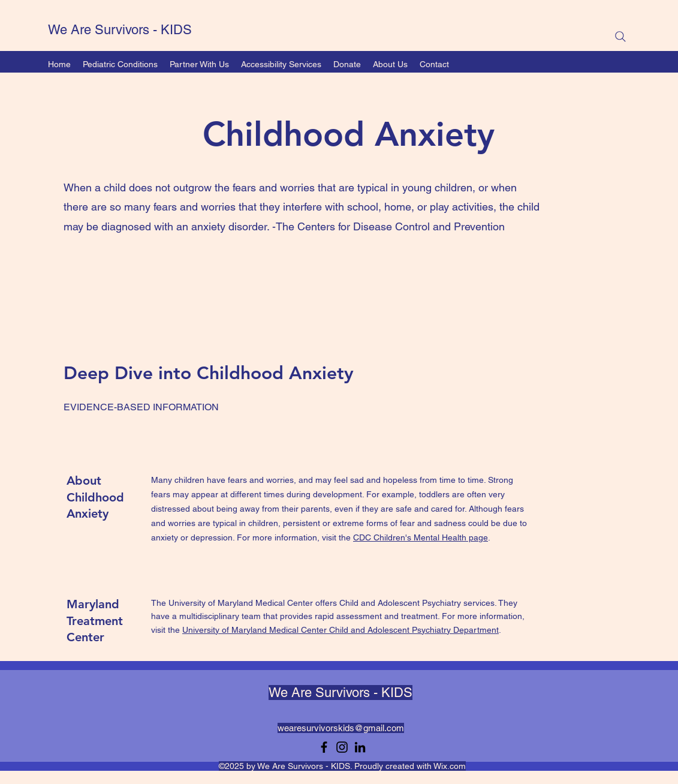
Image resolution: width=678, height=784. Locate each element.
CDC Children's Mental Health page (421, 537)
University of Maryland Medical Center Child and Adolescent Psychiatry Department (340, 630)
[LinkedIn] (360, 747)
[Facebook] (324, 747)
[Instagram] (342, 747)
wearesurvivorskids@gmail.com (341, 728)
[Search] (620, 37)
